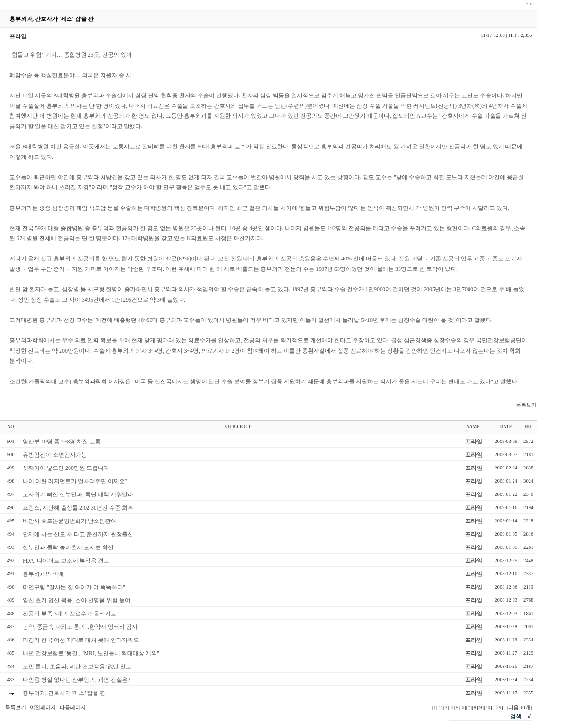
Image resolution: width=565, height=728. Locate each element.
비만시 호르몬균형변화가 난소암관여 (70, 521)
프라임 (474, 442)
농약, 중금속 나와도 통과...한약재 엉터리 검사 (80, 627)
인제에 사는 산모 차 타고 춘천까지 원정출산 (78, 534)
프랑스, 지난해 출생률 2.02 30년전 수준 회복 (78, 508)
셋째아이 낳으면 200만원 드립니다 (66, 468)
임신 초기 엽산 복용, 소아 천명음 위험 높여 (77, 600)
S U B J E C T (238, 427)
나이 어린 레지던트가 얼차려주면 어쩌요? (75, 481)
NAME (473, 427)
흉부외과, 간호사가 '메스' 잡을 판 (64, 693)
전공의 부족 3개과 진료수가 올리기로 (70, 614)
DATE (506, 427)
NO (11, 427)
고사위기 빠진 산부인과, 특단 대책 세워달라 (78, 494)
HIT (528, 427)
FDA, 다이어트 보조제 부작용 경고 (66, 561)
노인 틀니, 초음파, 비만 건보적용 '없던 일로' (78, 667)
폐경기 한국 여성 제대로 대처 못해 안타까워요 (81, 640)
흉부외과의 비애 (43, 574)
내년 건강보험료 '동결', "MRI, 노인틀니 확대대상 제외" (91, 653)
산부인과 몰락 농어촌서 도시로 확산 (68, 547)
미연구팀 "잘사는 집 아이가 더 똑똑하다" (74, 587)
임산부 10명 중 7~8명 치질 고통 (62, 442)
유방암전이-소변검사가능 (55, 455)
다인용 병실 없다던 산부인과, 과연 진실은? (76, 680)
